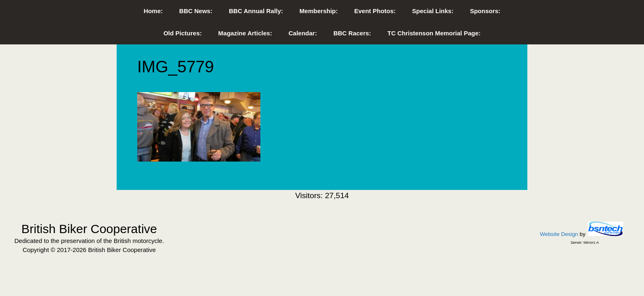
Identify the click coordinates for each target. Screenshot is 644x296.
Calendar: (302, 33)
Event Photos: (375, 11)
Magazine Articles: (245, 33)
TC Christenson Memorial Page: (434, 33)
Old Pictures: (183, 33)
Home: (153, 11)
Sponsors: (485, 11)
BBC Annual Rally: (256, 11)
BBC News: (196, 11)
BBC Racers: (352, 33)
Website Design (559, 234)
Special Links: (433, 11)
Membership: (319, 11)
